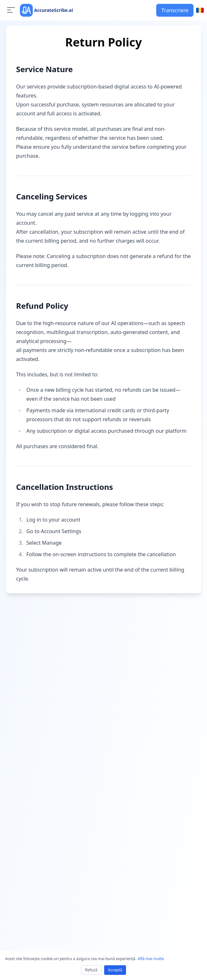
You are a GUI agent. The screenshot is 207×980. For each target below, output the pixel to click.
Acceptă (115, 970)
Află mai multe (151, 959)
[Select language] (200, 10)
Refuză (91, 970)
